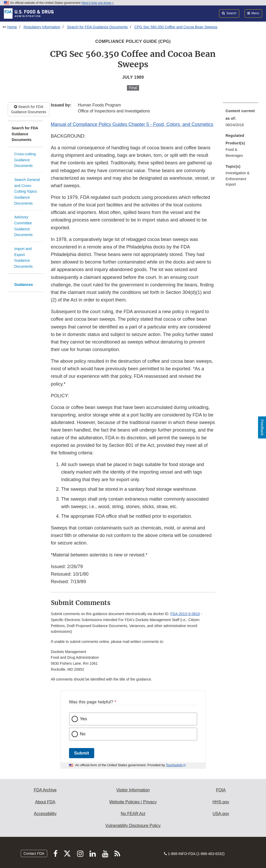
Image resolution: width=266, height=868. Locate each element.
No (83, 734)
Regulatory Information (42, 27)
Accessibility (45, 814)
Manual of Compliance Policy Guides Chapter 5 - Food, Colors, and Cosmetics (132, 124)
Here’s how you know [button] (98, 3)
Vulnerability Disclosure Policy (133, 826)
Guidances (24, 285)
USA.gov (221, 814)
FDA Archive (45, 790)
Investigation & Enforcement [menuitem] (237, 176)
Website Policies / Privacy (133, 802)
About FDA (45, 802)
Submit (82, 753)
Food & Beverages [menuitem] (234, 153)
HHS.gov (221, 802)
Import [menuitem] (231, 184)
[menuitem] (241, 119)
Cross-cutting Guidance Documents (25, 160)
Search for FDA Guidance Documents (97, 27)
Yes (84, 719)
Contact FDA (34, 853)
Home (12, 27)
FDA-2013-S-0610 (185, 614)
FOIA (221, 790)
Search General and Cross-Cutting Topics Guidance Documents (27, 191)
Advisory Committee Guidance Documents (23, 226)
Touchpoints (174, 765)
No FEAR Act (133, 814)
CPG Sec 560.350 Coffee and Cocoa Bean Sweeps (176, 27)
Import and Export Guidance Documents (23, 258)
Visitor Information (133, 790)
